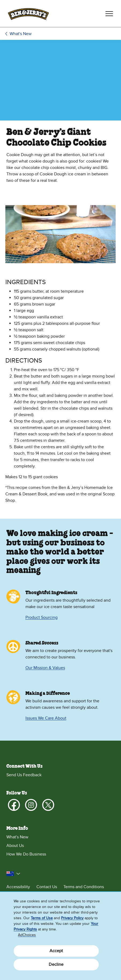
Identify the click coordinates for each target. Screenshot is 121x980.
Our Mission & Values (45, 668)
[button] (13, 874)
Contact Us (47, 887)
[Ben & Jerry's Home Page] (28, 14)
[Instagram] (31, 805)
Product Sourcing (41, 617)
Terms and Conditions (84, 887)
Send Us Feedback (24, 775)
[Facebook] (14, 805)
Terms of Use (42, 918)
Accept (56, 951)
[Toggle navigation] (109, 14)
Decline (56, 964)
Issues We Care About (46, 718)
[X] (48, 805)
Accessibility (18, 887)
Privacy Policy (72, 918)
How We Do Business (26, 854)
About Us (15, 846)
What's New (21, 34)
